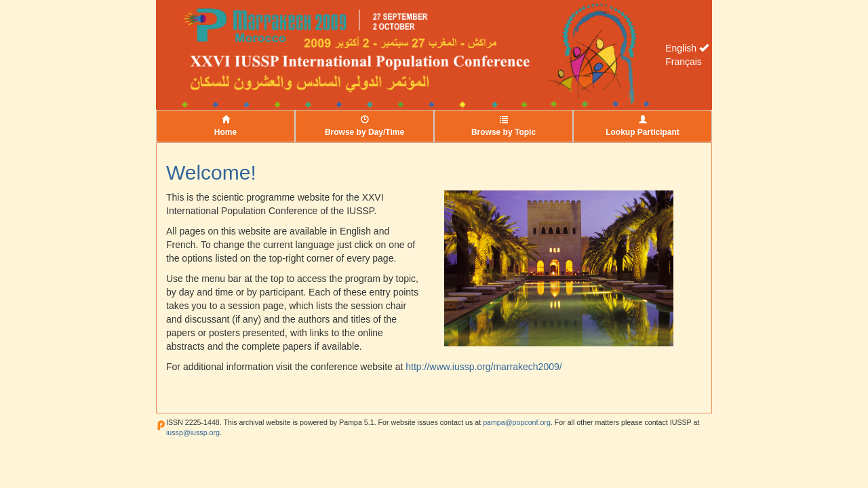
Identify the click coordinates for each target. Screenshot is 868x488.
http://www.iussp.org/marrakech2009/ (484, 367)
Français (684, 62)
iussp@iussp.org (193, 432)
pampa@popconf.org (517, 422)
